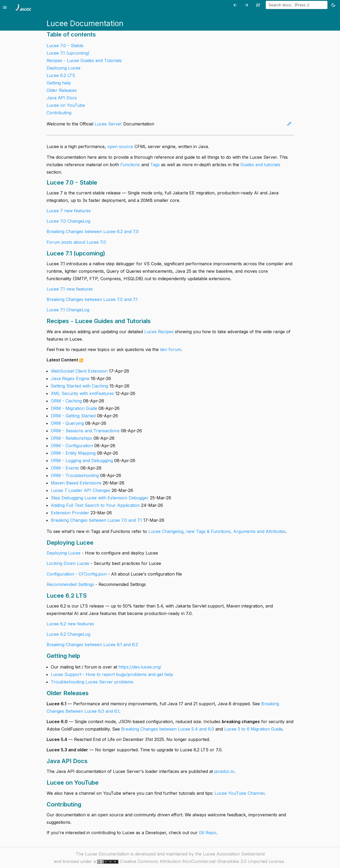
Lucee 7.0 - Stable (65, 46)
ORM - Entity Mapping (73, 453)
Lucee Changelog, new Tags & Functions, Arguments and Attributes (217, 531)
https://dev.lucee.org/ (140, 667)
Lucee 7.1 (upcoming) (68, 53)
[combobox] (297, 5)
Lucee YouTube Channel (239, 793)
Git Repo (208, 833)
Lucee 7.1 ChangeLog (68, 310)
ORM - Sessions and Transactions (85, 431)
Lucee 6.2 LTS (61, 75)
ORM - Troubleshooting (75, 475)
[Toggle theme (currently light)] (334, 5)
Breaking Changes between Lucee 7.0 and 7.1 (92, 299)
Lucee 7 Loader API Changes (81, 490)
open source (120, 146)
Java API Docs (62, 98)
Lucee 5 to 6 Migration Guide (253, 729)
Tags (155, 165)
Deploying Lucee (64, 68)
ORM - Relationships (71, 438)
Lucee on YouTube (66, 105)
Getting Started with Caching (79, 386)
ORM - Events (65, 468)
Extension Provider (70, 513)
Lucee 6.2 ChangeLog (68, 634)
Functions (130, 165)
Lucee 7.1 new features (70, 289)
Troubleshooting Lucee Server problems (92, 682)
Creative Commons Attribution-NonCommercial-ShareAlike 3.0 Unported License (202, 861)
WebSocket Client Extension (79, 371)
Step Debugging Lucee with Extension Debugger (100, 498)
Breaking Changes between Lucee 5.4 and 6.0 (168, 729)
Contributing (59, 113)
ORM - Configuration (72, 446)
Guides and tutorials (260, 165)
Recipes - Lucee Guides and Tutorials (84, 60)
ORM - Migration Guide (74, 408)
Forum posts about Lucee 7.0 (76, 242)
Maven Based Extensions (76, 483)
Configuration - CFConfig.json (77, 574)
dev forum (171, 349)
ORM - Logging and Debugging (82, 461)
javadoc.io (224, 771)
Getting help (59, 83)
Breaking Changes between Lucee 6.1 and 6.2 (92, 645)
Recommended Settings (70, 584)
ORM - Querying (67, 423)
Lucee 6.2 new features (70, 624)
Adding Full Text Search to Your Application (95, 505)
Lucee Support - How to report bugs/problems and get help (112, 674)
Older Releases (62, 90)
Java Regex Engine (70, 378)
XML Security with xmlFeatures (82, 393)
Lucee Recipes (159, 332)
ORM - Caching (66, 401)
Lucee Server (108, 124)
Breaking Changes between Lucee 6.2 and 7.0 (93, 231)
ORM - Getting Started (73, 416)
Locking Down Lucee (69, 563)
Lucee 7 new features (69, 211)
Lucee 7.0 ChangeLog (68, 221)
